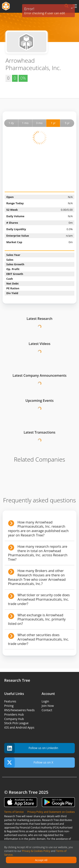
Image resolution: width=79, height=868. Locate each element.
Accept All (41, 860)
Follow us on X (29, 763)
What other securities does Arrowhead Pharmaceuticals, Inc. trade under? (38, 639)
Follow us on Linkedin (31, 748)
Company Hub (14, 719)
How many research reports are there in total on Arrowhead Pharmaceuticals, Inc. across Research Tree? (38, 553)
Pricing (9, 706)
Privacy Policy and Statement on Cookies (51, 812)
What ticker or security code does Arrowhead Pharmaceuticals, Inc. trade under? (39, 599)
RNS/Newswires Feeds (19, 710)
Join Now (48, 706)
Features (10, 701)
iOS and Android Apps (19, 727)
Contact (47, 710)
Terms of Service (14, 812)
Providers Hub (14, 714)
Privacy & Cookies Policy (36, 851)
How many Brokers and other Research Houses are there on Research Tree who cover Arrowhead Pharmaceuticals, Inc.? (37, 577)
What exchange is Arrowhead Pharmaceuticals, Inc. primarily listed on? (37, 619)
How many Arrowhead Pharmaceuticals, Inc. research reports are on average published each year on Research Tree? (38, 529)
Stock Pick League (16, 723)
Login (45, 701)
